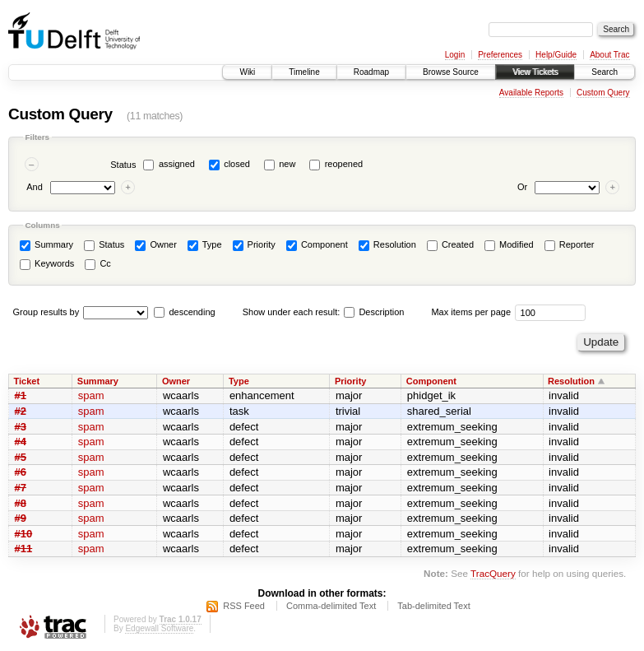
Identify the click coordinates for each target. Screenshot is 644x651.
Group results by (46, 312)
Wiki (247, 72)
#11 (24, 549)
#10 (24, 534)
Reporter (570, 245)
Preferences (500, 55)
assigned (177, 164)
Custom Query (603, 93)
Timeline (304, 72)
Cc (98, 264)
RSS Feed (244, 606)
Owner (155, 245)
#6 (21, 472)
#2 (21, 411)
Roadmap (371, 72)
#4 (21, 442)
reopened (344, 164)
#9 (21, 518)
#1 (21, 395)
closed (237, 164)
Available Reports (531, 93)
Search (605, 72)
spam (91, 395)
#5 (21, 457)
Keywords (47, 264)
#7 (21, 488)
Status (123, 165)
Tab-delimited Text (433, 606)
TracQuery (493, 573)
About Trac (609, 55)
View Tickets (535, 72)
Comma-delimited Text (331, 606)
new (287, 164)
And (35, 187)
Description (374, 312)
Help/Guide (556, 55)
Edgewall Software (159, 628)
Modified (509, 245)
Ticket (27, 381)
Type (205, 245)
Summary (46, 245)
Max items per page (471, 312)
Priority (254, 245)
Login (455, 55)
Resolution (387, 245)
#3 (21, 427)
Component (317, 245)
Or (522, 187)
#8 (21, 503)
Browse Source (451, 72)
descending (192, 312)
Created (450, 245)
